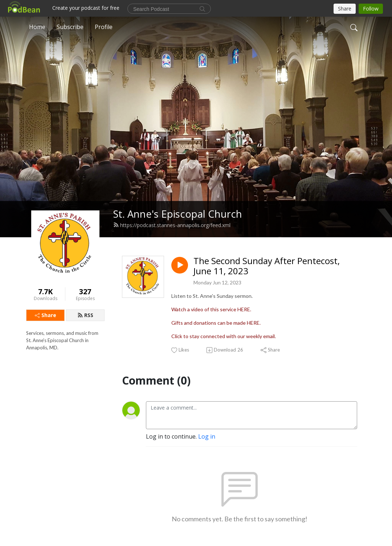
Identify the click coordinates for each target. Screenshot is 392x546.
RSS (85, 315)
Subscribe (70, 27)
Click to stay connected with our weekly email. (224, 336)
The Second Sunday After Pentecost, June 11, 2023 (267, 266)
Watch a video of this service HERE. (211, 309)
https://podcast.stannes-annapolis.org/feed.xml (172, 225)
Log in (207, 436)
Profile (104, 27)
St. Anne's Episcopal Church (178, 214)
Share (46, 315)
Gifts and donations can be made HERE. (216, 323)
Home (37, 27)
